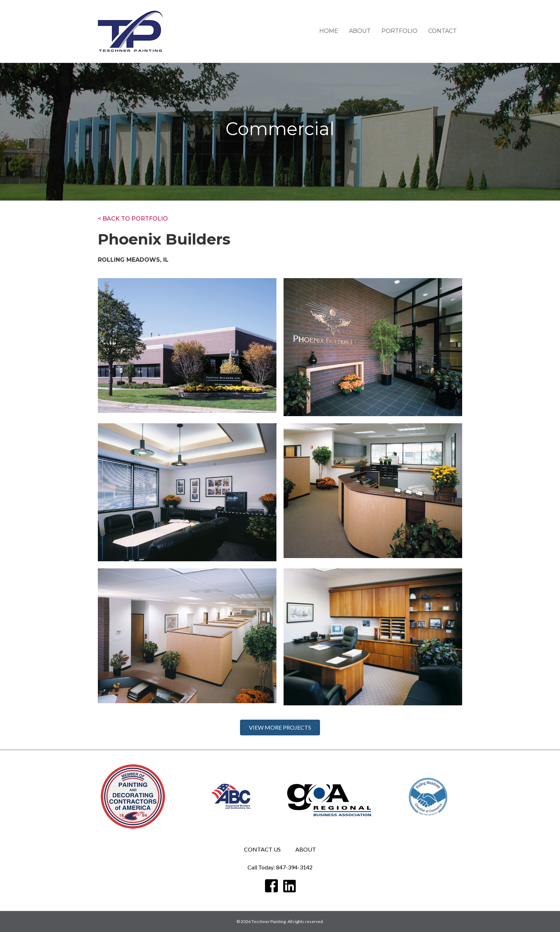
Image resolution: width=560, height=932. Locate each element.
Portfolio (399, 31)
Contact (442, 31)
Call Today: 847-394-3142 (280, 867)
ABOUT (306, 849)
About (360, 31)
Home (329, 31)
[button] (280, 728)
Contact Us (262, 849)
